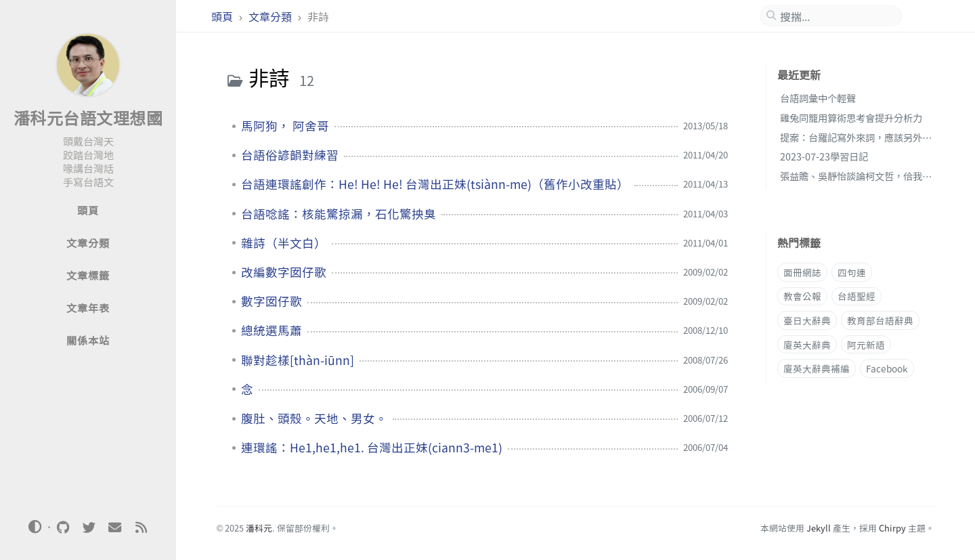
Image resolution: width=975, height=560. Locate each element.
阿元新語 (866, 345)
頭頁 (223, 16)
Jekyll (819, 528)
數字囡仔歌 (272, 301)
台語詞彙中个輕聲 (818, 98)
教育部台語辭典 (880, 320)
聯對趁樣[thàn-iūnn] (298, 360)
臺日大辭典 (807, 320)
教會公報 (802, 296)
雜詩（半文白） (284, 243)
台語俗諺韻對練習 (290, 155)
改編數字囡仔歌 (284, 272)
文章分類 (272, 16)
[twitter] (89, 527)
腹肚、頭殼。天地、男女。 (314, 418)
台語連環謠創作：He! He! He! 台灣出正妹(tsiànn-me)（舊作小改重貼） (435, 184)
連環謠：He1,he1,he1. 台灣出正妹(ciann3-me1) (372, 448)
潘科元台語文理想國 (88, 117)
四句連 (852, 272)
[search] (836, 16)
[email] (115, 527)
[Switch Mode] (35, 527)
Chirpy (892, 528)
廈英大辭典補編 (817, 368)
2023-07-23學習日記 (824, 156)
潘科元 (259, 528)
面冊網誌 (802, 272)
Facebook (887, 368)
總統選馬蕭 (272, 330)
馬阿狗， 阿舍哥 (285, 126)
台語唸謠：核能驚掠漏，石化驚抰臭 (339, 214)
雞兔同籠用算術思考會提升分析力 (851, 117)
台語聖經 (857, 296)
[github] (63, 527)
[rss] (141, 527)
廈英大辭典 (807, 345)
